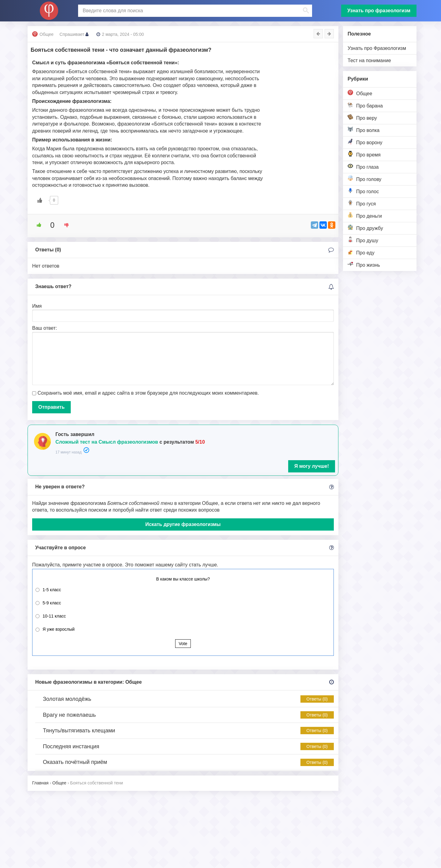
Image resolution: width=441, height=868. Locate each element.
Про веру (362, 117)
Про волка (364, 130)
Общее (360, 93)
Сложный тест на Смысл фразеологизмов (107, 442)
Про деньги (365, 215)
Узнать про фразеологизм (379, 11)
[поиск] (194, 11)
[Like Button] (40, 200)
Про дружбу (365, 228)
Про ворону (365, 142)
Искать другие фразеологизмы (183, 524)
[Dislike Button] (64, 225)
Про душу (363, 240)
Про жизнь (364, 264)
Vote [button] (183, 644)
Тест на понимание (369, 60)
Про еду (361, 252)
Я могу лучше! (312, 466)
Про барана (365, 105)
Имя (37, 306)
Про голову (364, 179)
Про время (364, 154)
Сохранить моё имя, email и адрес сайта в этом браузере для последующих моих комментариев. (148, 393)
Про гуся (362, 203)
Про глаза (363, 166)
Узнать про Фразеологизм (377, 48)
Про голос (363, 191)
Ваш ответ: (45, 328)
